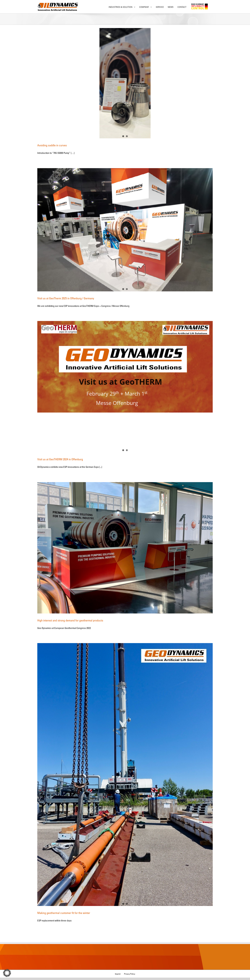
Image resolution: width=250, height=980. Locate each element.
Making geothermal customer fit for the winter (64, 913)
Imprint (118, 974)
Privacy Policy (130, 974)
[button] (7, 973)
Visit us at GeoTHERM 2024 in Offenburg (60, 459)
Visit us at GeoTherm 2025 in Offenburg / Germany (66, 298)
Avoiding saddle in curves (52, 145)
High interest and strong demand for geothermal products (70, 620)
